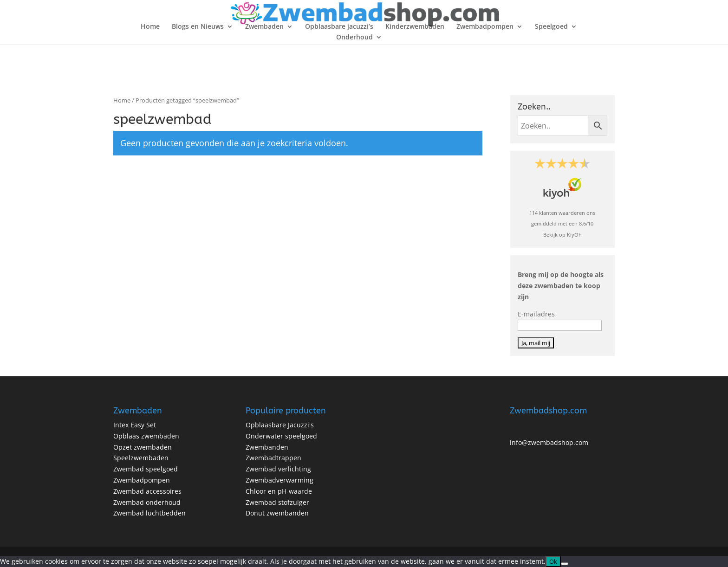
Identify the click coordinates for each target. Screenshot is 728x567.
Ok (553, 561)
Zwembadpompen (485, 27)
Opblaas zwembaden (146, 436)
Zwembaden (264, 27)
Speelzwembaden (141, 458)
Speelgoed (551, 27)
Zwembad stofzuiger (277, 502)
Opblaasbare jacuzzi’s (339, 27)
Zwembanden (267, 447)
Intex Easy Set (135, 425)
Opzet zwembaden (143, 447)
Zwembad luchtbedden (149, 513)
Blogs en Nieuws (198, 27)
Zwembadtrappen (273, 458)
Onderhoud (354, 38)
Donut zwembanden (277, 513)
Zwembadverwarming (279, 480)
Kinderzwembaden (415, 27)
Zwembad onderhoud (147, 502)
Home (150, 27)
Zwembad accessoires (147, 491)
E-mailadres (536, 314)
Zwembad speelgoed (146, 469)
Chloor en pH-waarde (279, 491)
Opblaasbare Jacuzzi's (280, 425)
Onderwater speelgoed (281, 436)
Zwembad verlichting (278, 469)
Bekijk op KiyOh (562, 235)
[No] (565, 564)
